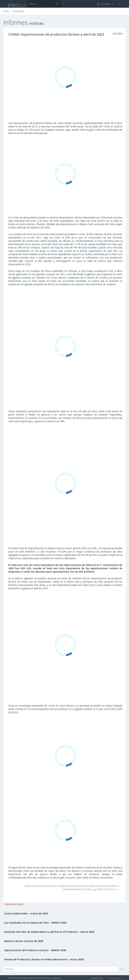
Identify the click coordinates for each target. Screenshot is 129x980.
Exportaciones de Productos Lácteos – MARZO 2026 (35, 950)
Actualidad (19, 11)
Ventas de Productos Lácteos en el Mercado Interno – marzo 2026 (44, 959)
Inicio (6, 11)
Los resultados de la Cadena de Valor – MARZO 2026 (35, 923)
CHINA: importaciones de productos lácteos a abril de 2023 (56, 34)
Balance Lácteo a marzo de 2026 (24, 941)
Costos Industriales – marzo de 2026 (26, 913)
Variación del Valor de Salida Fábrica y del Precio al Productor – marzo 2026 (49, 932)
